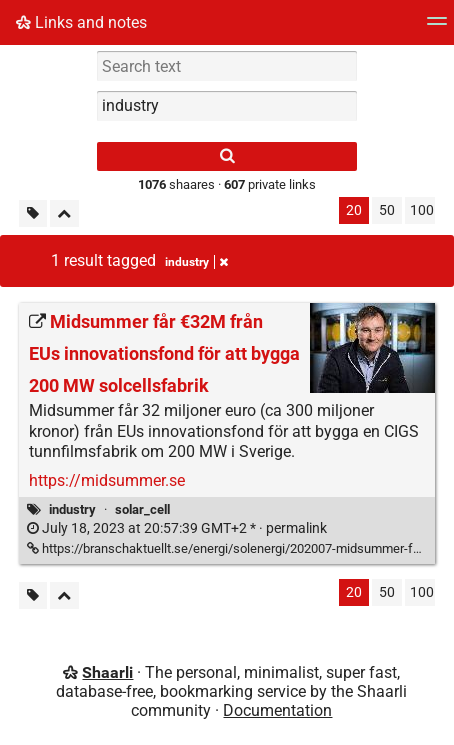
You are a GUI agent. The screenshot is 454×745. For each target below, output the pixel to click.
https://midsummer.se (107, 480)
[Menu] (437, 27)
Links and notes (81, 22)
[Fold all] (64, 213)
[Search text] (227, 66)
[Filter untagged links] (33, 213)
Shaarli (107, 672)
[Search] (227, 156)
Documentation (277, 710)
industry (72, 509)
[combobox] (227, 106)
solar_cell (142, 509)
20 (354, 210)
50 (387, 210)
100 (422, 210)
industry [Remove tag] (196, 262)
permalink (177, 528)
